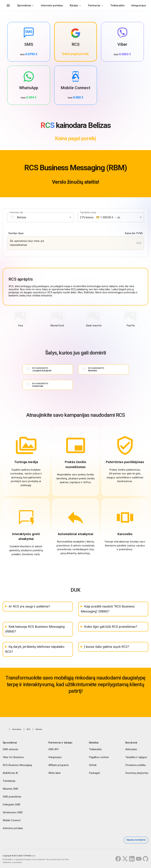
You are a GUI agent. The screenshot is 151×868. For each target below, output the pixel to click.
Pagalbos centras (99, 757)
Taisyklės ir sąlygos (136, 757)
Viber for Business (13, 757)
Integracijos (139, 5)
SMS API (53, 749)
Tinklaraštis (117, 5)
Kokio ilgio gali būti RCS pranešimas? (111, 627)
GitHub (93, 765)
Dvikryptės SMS (12, 805)
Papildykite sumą (88, 212)
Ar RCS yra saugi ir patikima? (29, 606)
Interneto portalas (52, 5)
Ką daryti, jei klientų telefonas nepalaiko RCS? (35, 649)
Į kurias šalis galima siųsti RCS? (107, 647)
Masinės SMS (11, 789)
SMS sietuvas (10, 749)
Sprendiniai (24, 5)
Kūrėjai (74, 5)
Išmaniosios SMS (13, 812)
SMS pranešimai (12, 797)
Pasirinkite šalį (16, 212)
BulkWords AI (10, 773)
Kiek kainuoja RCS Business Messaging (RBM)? (35, 629)
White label (54, 773)
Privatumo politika (135, 765)
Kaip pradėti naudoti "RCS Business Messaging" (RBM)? (108, 609)
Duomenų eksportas (137, 773)
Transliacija (9, 781)
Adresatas (131, 749)
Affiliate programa (58, 765)
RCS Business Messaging (17, 765)
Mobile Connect (12, 820)
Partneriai (94, 5)
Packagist (94, 773)
